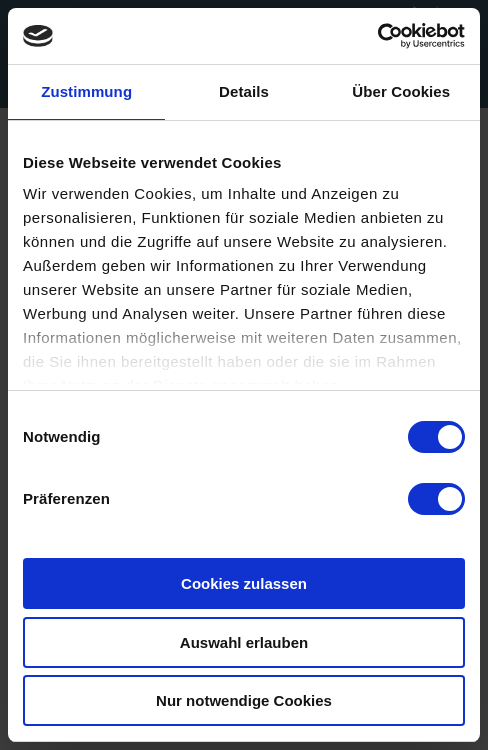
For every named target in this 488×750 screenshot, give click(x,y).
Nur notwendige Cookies (244, 700)
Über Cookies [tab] (401, 91)
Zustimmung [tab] (86, 91)
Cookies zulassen (244, 583)
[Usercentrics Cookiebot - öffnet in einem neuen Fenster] (377, 36)
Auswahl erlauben (244, 642)
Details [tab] (244, 91)
